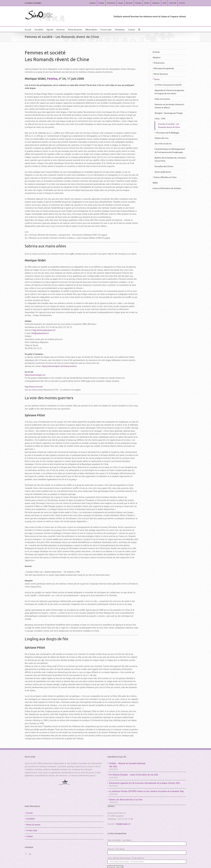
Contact (30, 836)
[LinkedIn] (30, 854)
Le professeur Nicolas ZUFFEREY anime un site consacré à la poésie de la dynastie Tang (146, 791)
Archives (156, 52)
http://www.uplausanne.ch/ (44, 330)
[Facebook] (26, 854)
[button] (139, 29)
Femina (52, 79)
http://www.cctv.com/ (34, 387)
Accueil (30, 813)
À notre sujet (32, 830)
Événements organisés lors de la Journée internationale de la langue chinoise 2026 (144, 783)
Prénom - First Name (116, 849)
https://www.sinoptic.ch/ (35, 375)
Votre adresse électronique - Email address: (126, 858)
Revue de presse (33, 825)
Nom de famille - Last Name (119, 840)
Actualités (31, 819)
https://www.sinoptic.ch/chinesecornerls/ (59, 366)
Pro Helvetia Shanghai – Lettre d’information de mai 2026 (134, 775)
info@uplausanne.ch (40, 333)
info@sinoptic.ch (123, 824)
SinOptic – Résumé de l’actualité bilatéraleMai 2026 (127, 765)
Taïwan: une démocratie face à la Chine (126, 800)
